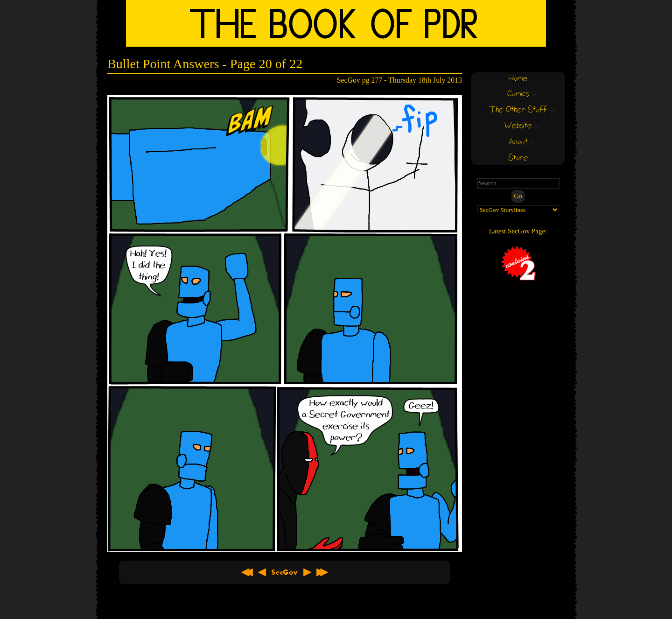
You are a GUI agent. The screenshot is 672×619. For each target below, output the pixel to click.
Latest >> (322, 572)
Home (518, 79)
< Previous (262, 572)
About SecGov (285, 572)
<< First (247, 572)
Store (518, 158)
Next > (307, 572)
